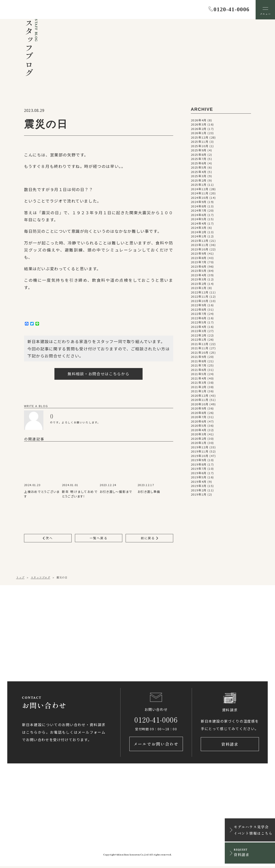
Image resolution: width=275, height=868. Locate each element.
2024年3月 (199, 228)
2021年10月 (200, 353)
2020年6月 (199, 422)
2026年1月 (199, 133)
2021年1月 (199, 392)
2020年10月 (200, 404)
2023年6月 (199, 267)
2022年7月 (199, 314)
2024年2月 (199, 232)
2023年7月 (199, 262)
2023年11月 (200, 245)
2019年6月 (199, 473)
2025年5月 (199, 168)
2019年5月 (199, 478)
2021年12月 (200, 344)
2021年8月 (199, 361)
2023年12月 (200, 241)
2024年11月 (200, 194)
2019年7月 (199, 469)
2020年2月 (199, 439)
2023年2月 (199, 284)
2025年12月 (200, 138)
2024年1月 (199, 237)
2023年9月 (199, 254)
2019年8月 (199, 465)
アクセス (93, 654)
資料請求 (230, 745)
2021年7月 (199, 366)
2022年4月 (199, 327)
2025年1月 (199, 185)
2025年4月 (199, 172)
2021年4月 (199, 379)
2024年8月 (199, 206)
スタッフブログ (40, 578)
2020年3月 (199, 435)
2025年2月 (199, 181)
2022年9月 (199, 305)
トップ (20, 578)
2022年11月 (200, 297)
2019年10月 (200, 456)
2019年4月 (199, 482)
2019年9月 (199, 460)
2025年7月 (199, 159)
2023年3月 (199, 280)
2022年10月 (200, 301)
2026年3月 (199, 125)
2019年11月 (200, 452)
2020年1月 (199, 443)
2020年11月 (200, 400)
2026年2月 (199, 129)
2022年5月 (199, 323)
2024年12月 (200, 189)
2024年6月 (199, 215)
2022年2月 (199, 335)
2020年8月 (199, 413)
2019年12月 (200, 447)
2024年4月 (199, 224)
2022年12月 (200, 292)
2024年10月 (200, 198)
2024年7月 (199, 211)
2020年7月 (199, 417)
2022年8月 (199, 310)
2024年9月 (199, 202)
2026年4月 (199, 120)
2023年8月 (199, 258)
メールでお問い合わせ (156, 745)
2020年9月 (199, 409)
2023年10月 (200, 249)
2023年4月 (199, 275)
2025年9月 (199, 151)
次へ (48, 538)
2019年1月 (199, 495)
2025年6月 (199, 163)
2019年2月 (199, 490)
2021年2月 (199, 387)
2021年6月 (199, 370)
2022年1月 (199, 340)
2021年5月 (199, 374)
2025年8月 (199, 155)
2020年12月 (200, 396)
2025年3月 (199, 176)
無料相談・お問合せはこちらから (99, 374)
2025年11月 (200, 142)
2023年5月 (199, 271)
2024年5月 (199, 219)
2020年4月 (199, 430)
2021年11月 (200, 349)
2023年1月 (199, 288)
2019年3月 (199, 486)
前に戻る (149, 538)
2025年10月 (200, 146)
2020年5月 (199, 426)
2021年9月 (199, 357)
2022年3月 (199, 331)
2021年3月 (199, 383)
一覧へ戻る (99, 538)
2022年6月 (199, 318)
